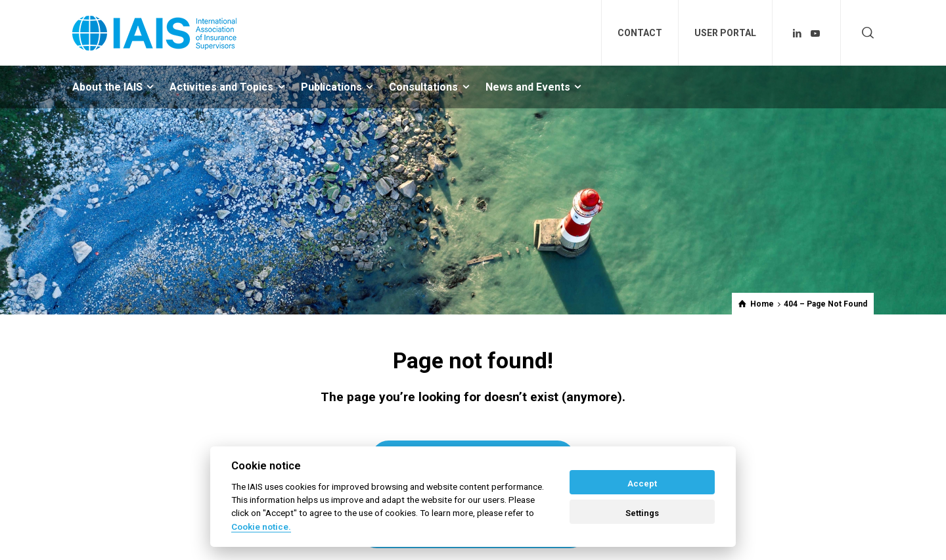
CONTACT (640, 33)
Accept (642, 484)
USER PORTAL (725, 33)
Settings (642, 513)
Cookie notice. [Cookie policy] (261, 527)
